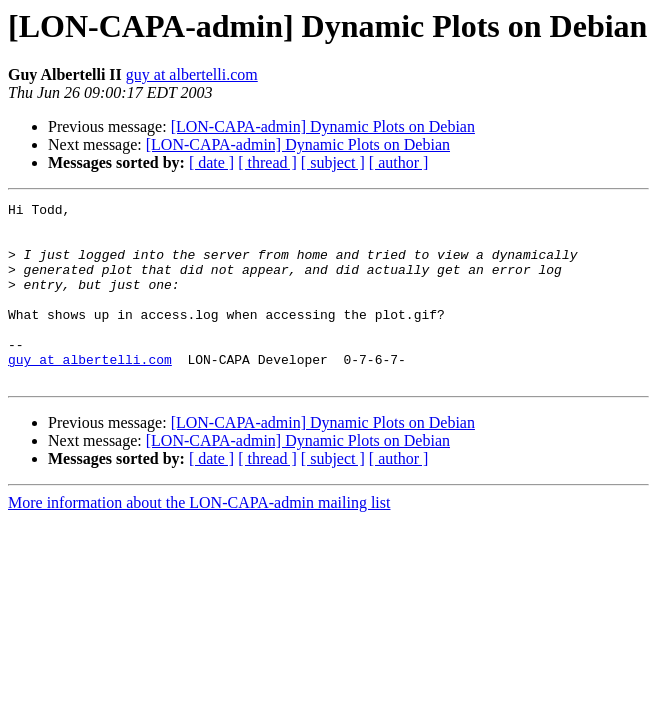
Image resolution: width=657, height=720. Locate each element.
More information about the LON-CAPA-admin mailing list (199, 538)
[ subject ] (333, 162)
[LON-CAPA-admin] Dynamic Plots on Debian (323, 126)
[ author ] (399, 162)
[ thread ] (267, 162)
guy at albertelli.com (192, 74)
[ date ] (211, 162)
